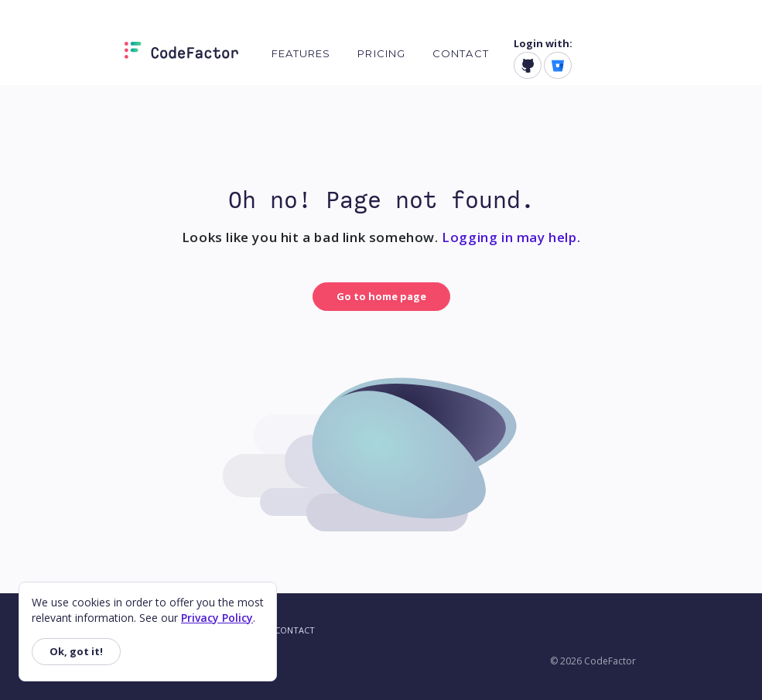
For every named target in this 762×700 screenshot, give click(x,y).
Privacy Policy (217, 618)
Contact (461, 53)
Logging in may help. (511, 237)
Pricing (381, 53)
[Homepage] (181, 53)
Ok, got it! (76, 651)
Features (301, 53)
